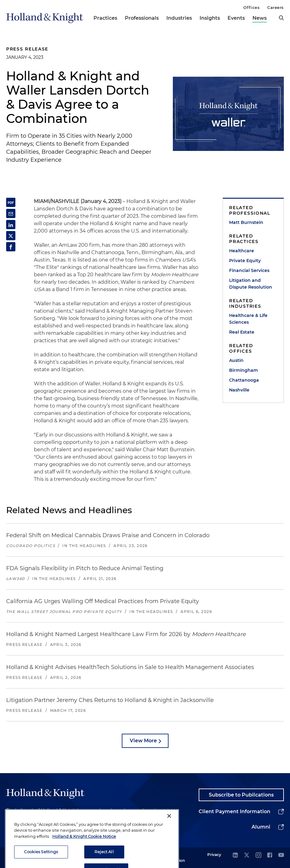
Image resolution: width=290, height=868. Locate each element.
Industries (179, 18)
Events (236, 18)
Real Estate (242, 332)
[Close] (169, 830)
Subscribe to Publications (241, 795)
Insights (210, 18)
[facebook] (270, 856)
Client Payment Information (234, 811)
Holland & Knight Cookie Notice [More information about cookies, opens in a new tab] (84, 850)
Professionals (142, 18)
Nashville (239, 390)
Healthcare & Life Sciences (248, 319)
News (260, 18)
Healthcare (242, 251)
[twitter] (247, 856)
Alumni (261, 827)
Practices (105, 18)
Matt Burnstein (246, 222)
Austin (236, 360)
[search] (281, 18)
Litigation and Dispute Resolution (251, 284)
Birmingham (244, 370)
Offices (251, 7)
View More (143, 741)
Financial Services (249, 270)
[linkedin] (235, 856)
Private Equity (245, 261)
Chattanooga (244, 380)
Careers (276, 7)
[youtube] (281, 856)
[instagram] (258, 856)
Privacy (214, 855)
